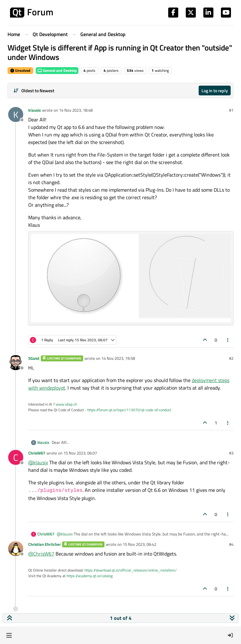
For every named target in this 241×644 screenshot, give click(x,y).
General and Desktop (57, 70)
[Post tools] (228, 340)
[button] (9, 635)
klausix (35, 110)
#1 (231, 110)
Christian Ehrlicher (45, 544)
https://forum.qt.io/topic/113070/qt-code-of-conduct (129, 410)
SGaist (34, 358)
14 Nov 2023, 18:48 (76, 110)
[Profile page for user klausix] (16, 114)
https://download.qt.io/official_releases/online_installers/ (131, 570)
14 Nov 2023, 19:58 (118, 358)
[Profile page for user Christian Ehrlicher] (16, 549)
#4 (231, 544)
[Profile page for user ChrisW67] (16, 457)
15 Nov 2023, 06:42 (139, 544)
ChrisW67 (37, 453)
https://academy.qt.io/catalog (90, 576)
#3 (231, 453)
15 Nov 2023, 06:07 (80, 453)
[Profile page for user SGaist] (16, 363)
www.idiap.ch (66, 404)
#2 (231, 358)
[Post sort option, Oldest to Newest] (34, 90)
